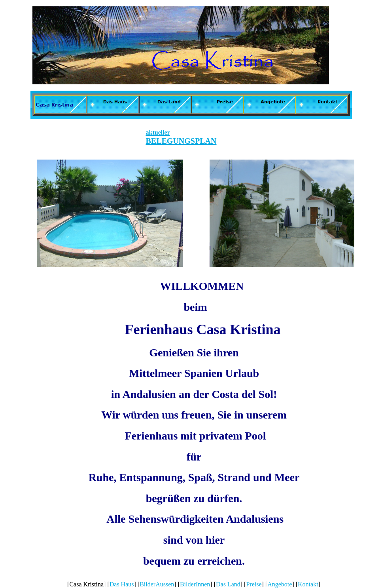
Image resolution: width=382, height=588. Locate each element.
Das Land (228, 584)
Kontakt (308, 584)
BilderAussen (157, 584)
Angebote (280, 584)
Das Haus (122, 584)
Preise (254, 584)
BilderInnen (195, 584)
